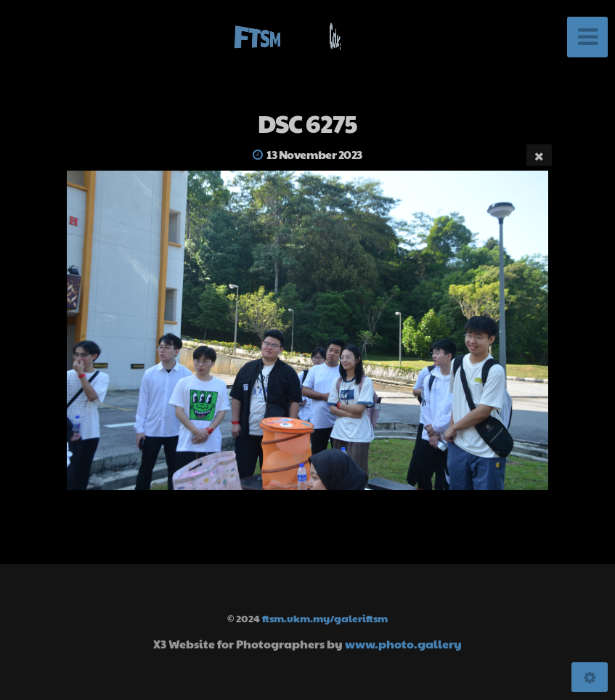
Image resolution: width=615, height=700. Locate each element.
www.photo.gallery (403, 644)
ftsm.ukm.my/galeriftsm (325, 618)
